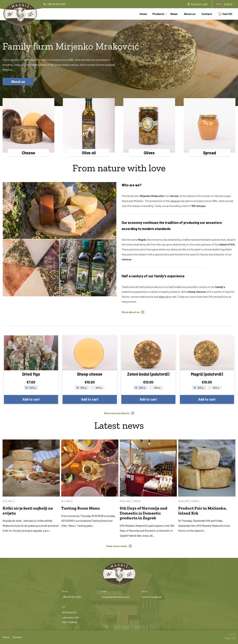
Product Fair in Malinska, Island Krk (202, 511)
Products (158, 14)
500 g (32, 388)
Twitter (146, 597)
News (174, 14)
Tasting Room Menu (81, 508)
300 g (83, 388)
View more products (117, 413)
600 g (99, 388)
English (224, 4)
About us (190, 14)
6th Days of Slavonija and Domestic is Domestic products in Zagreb (144, 513)
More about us (131, 312)
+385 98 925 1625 (71, 597)
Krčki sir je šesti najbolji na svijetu (28, 511)
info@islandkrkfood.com (116, 597)
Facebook (156, 597)
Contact (207, 14)
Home (143, 14)
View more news (117, 546)
